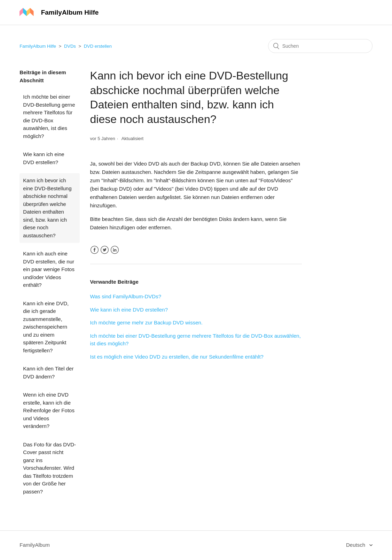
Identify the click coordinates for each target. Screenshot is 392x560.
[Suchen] (320, 46)
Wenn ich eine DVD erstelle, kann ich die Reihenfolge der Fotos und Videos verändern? (49, 410)
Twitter (105, 250)
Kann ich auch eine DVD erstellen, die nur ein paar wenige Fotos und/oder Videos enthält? (49, 269)
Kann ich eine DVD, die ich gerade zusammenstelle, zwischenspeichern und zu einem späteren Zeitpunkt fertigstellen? (46, 327)
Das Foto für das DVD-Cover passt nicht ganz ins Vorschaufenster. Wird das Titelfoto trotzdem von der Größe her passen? (49, 468)
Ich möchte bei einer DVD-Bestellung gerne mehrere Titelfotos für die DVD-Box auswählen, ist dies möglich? (49, 116)
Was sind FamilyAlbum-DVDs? (126, 296)
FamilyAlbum (35, 545)
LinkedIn (115, 250)
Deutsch (356, 545)
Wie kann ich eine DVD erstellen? (44, 158)
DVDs (70, 46)
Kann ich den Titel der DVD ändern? (48, 373)
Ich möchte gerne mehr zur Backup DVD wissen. (146, 323)
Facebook (95, 250)
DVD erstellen (98, 46)
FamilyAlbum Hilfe (38, 46)
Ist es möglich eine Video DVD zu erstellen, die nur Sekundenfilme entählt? (177, 357)
